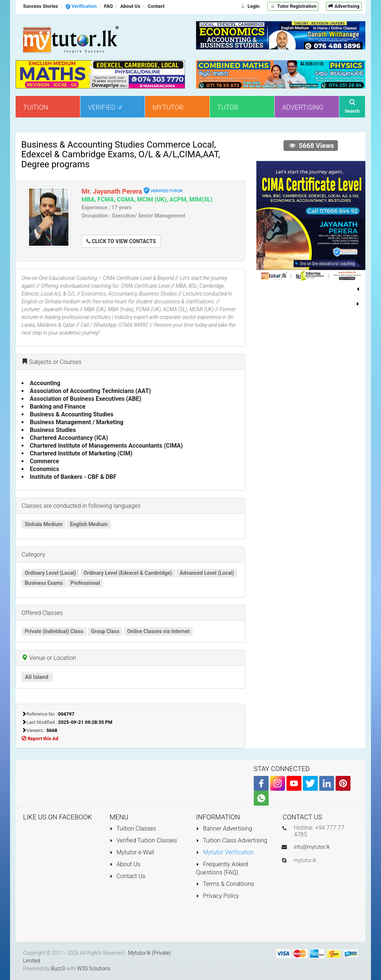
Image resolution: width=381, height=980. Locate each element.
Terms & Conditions (225, 884)
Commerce (44, 461)
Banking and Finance (58, 407)
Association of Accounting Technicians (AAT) (90, 391)
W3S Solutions (94, 968)
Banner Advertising (224, 829)
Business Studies (53, 430)
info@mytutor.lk (312, 847)
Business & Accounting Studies (72, 414)
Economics (44, 469)
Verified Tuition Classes (143, 840)
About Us (125, 864)
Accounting (45, 383)
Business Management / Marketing (77, 422)
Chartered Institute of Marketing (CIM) (81, 453)
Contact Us (128, 876)
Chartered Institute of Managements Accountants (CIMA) (106, 446)
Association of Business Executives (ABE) (86, 399)
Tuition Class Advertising (232, 840)
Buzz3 (58, 968)
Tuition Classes (133, 829)
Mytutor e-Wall (132, 852)
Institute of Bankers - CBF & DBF (73, 477)
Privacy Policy (217, 896)
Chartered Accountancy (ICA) (69, 438)
